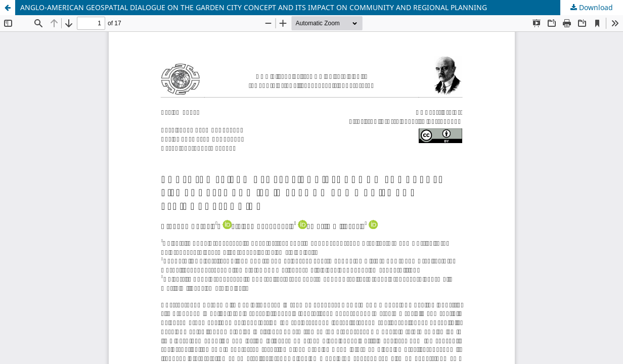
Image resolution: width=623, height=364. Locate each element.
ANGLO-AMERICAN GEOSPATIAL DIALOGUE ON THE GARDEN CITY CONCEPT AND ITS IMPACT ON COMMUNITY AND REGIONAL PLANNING (254, 7)
